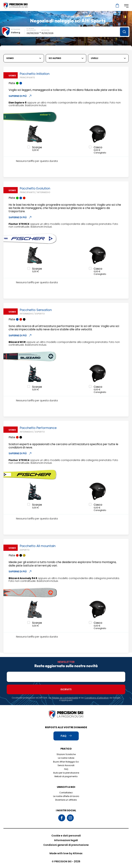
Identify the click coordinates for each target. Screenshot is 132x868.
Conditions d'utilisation (97, 698)
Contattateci (66, 793)
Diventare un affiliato (66, 800)
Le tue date (30, 29)
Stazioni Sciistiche (66, 754)
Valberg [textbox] (15, 32)
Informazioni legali (66, 840)
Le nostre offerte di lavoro (66, 796)
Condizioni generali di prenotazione (66, 845)
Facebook (62, 818)
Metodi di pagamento (66, 776)
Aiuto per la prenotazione (66, 773)
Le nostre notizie (66, 758)
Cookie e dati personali (66, 836)
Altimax (78, 853)
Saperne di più (20, 96)
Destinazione (15, 29)
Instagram (70, 818)
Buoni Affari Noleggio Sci (66, 762)
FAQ (66, 769)
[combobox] (18, 32)
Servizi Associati (66, 765)
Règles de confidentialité (65, 698)
